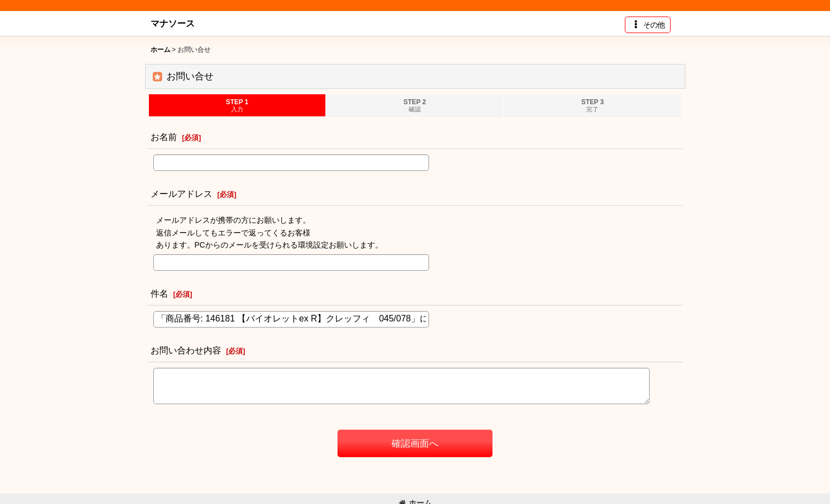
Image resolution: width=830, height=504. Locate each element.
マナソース (173, 23)
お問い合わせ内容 (186, 350)
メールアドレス (181, 194)
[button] (648, 25)
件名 (159, 293)
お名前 (164, 137)
